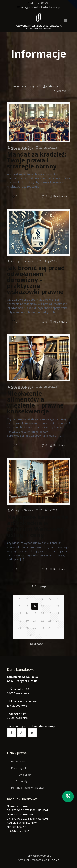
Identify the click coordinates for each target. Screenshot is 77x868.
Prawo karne (19, 761)
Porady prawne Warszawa (28, 788)
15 (35, 613)
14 (27, 613)
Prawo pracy (24, 775)
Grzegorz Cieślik (21, 147)
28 (42, 628)
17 (50, 613)
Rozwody (22, 781)
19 (20, 620)
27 (35, 628)
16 (42, 613)
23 (50, 620)
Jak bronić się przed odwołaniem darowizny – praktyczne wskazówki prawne (36, 280)
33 (46, 635)
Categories (19, 86)
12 (57, 606)
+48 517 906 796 (40, 3)
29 (50, 628)
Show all (60, 91)
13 (20, 613)
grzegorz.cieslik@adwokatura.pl (41, 7)
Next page (38, 644)
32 (39, 635)
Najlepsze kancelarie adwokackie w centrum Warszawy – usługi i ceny (38, 526)
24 (57, 620)
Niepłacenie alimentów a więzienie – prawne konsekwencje (35, 402)
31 (31, 635)
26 (27, 628)
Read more (60, 196)
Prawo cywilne (20, 768)
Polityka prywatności (39, 856)
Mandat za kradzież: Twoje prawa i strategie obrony (37, 160)
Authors (51, 86)
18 (57, 613)
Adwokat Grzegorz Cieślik (34, 860)
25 (20, 628)
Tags (35, 86)
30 (57, 628)
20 (27, 620)
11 (50, 606)
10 (42, 606)
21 (35, 620)
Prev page (38, 586)
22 (42, 620)
